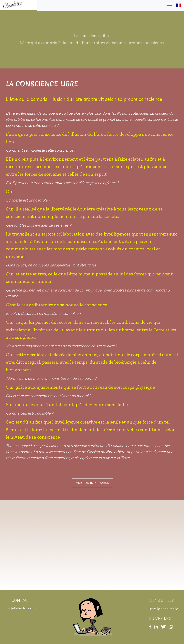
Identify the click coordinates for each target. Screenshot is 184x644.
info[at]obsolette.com (21, 608)
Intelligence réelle (164, 609)
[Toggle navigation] (172, 5)
